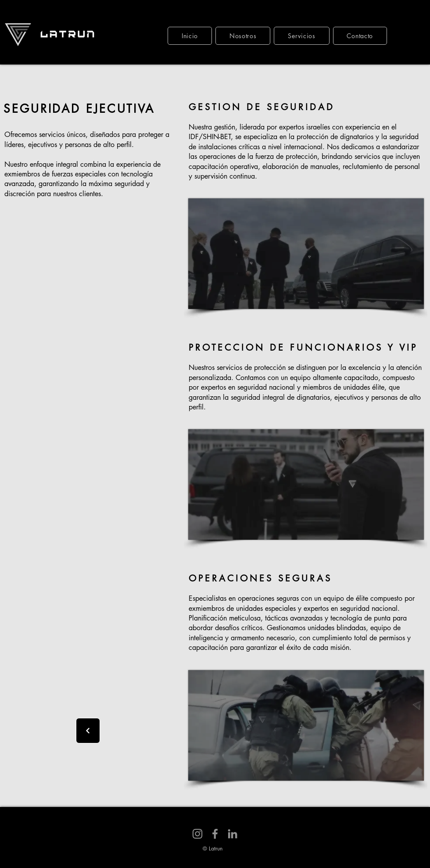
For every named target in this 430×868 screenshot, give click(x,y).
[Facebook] (215, 834)
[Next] (88, 731)
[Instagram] (197, 834)
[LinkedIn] (233, 834)
